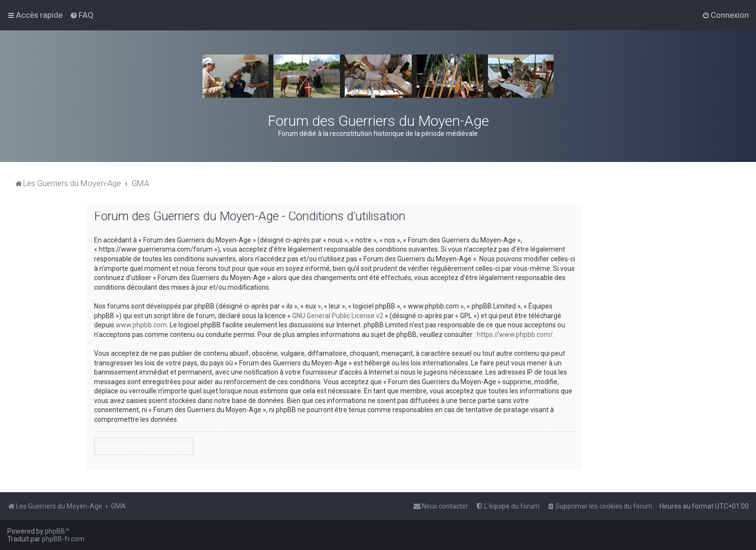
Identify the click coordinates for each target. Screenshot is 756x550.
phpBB (55, 531)
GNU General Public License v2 (338, 316)
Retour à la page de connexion (144, 446)
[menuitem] (82, 15)
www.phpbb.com (141, 325)
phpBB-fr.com (63, 539)
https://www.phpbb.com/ (515, 335)
